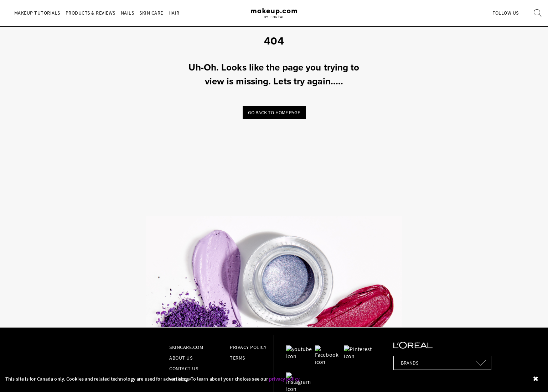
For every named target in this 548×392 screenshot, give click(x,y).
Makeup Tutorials (37, 13)
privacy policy (284, 379)
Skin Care (151, 13)
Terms (237, 358)
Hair (174, 13)
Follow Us (506, 13)
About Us (181, 358)
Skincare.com (186, 347)
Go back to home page (274, 113)
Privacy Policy (248, 347)
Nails (128, 13)
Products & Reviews (91, 13)
